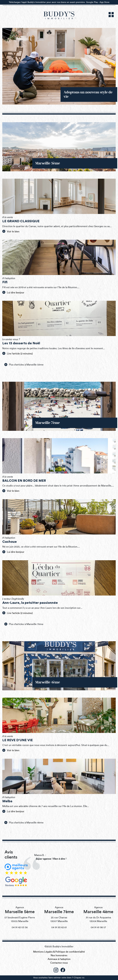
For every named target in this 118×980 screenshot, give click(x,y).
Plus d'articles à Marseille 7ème (24, 624)
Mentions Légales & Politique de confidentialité (59, 952)
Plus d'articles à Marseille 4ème (24, 822)
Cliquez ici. (79, 978)
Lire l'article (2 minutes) (18, 353)
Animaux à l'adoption (59, 959)
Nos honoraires (59, 955)
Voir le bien (11, 231)
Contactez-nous (59, 963)
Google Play (92, 2)
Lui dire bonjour (13, 292)
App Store (104, 2)
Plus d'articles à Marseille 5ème (24, 365)
